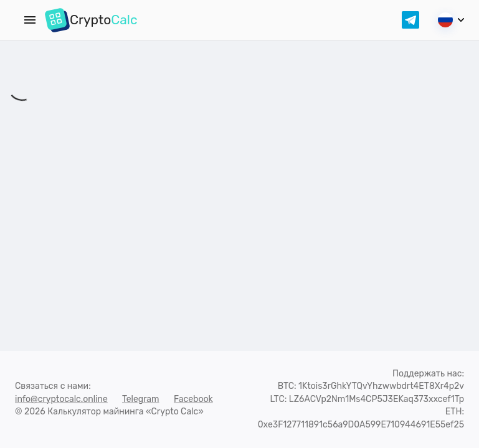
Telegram (141, 399)
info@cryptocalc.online (61, 399)
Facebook (193, 399)
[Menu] (30, 20)
